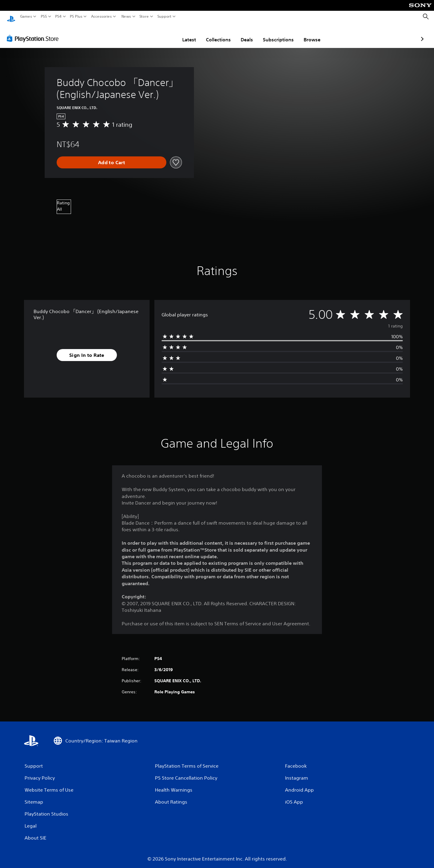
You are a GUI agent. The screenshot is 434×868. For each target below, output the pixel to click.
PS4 (58, 16)
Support (165, 16)
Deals (212, 34)
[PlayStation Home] (11, 17)
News (126, 16)
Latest (154, 34)
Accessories (101, 16)
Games (26, 16)
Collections (183, 34)
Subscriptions (243, 34)
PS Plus (76, 16)
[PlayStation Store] (34, 33)
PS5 (44, 16)
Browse (277, 34)
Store (144, 16)
